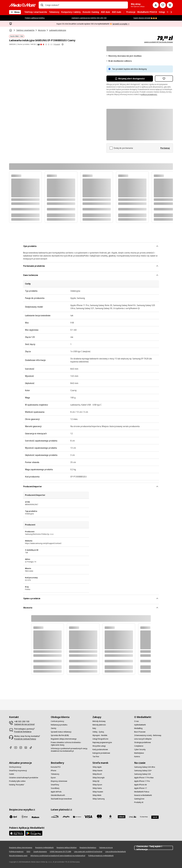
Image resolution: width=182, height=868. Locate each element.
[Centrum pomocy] (57, 721)
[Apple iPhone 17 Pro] (142, 781)
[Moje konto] (156, 5)
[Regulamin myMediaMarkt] (44, 848)
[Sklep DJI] (96, 781)
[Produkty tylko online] (17, 781)
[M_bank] (122, 817)
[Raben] (35, 817)
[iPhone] (54, 771)
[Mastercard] (99, 817)
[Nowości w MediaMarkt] (143, 795)
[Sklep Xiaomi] (97, 771)
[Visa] (88, 817)
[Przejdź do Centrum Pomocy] (25, 739)
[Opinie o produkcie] (45, 44)
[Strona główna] (11, 30)
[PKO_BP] (110, 817)
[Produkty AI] (139, 802)
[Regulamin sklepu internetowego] (64, 739)
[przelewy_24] (55, 817)
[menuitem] (36, 12)
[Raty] (94, 728)
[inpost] (24, 817)
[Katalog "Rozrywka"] (17, 785)
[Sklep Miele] (97, 795)
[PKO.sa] (144, 817)
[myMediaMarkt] (140, 725)
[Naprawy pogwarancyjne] (102, 742)
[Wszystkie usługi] (99, 746)
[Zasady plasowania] (40, 852)
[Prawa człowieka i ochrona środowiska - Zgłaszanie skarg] (70, 744)
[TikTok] (32, 748)
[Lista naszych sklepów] (143, 739)
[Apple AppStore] (17, 833)
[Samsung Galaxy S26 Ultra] (145, 767)
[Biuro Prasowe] (140, 732)
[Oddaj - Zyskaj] (98, 732)
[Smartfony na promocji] (18, 771)
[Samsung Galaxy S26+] (143, 771)
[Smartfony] (55, 785)
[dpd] (13, 817)
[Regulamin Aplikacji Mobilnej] (67, 848)
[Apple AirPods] (56, 792)
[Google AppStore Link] (34, 833)
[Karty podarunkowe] (100, 749)
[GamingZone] (139, 799)
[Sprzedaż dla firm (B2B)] (60, 735)
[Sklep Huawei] (98, 792)
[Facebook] (12, 748)
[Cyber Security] (140, 749)
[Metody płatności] (99, 725)
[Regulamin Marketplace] (88, 848)
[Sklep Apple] (97, 767)
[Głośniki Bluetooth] (58, 795)
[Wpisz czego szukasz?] (42, 5)
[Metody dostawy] (99, 721)
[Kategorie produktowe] (101, 753)
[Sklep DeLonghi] (99, 778)
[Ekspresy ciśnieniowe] (59, 781)
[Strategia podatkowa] (143, 742)
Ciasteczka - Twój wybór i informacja (154, 848)
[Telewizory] (55, 774)
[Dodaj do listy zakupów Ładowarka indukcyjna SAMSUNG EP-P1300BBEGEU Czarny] (164, 79)
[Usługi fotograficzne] (100, 739)
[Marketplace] (139, 753)
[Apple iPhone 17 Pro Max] (144, 778)
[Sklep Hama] (97, 788)
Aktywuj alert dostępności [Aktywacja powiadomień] (130, 79)
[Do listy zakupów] (163, 5)
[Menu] (15, 12)
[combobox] (86, 5)
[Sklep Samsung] (99, 799)
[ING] (133, 817)
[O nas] (136, 721)
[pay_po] (66, 817)
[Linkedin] (27, 748)
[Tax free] (96, 757)
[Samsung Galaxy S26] (143, 774)
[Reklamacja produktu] (59, 725)
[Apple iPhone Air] (141, 785)
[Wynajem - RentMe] (100, 735)
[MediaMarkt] (22, 5)
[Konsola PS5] (56, 767)
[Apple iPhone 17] (141, 788)
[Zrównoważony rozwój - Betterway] (148, 735)
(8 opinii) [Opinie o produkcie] (57, 44)
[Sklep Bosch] (97, 774)
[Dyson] (53, 778)
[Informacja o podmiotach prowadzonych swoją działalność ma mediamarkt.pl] (70, 750)
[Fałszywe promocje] (106, 848)
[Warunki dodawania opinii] (18, 856)
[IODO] (28, 852)
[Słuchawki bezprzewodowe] (61, 799)
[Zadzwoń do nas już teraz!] (24, 724)
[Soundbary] (55, 788)
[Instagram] (22, 748)
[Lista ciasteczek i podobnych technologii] (88, 852)
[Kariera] (137, 757)
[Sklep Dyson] (97, 785)
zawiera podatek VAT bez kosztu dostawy (158, 42)
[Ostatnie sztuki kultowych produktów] (24, 778)
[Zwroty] (54, 728)
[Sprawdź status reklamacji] (61, 732)
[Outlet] (12, 774)
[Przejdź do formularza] (23, 732)
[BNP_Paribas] (77, 817)
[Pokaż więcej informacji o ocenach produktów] (63, 44)
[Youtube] (17, 748)
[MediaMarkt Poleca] (142, 792)
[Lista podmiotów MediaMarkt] (116, 852)
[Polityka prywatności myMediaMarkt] (101, 856)
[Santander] (155, 817)
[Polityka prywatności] (16, 852)
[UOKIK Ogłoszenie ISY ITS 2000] (60, 852)
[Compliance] (139, 746)
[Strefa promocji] (15, 767)
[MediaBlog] (138, 728)
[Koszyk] (170, 5)
